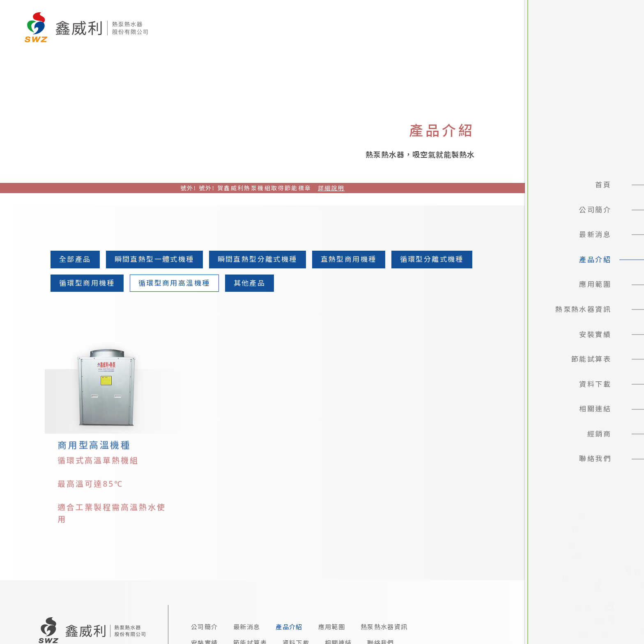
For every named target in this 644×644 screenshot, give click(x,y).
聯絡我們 (595, 458)
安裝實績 (595, 334)
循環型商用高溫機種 (172, 283)
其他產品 (247, 283)
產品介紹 (595, 260)
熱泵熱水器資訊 (583, 309)
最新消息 (595, 234)
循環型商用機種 (85, 283)
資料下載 (595, 384)
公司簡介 (595, 210)
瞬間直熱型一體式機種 (152, 259)
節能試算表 (591, 359)
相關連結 (595, 409)
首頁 (603, 185)
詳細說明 (331, 188)
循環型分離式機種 (429, 259)
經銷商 (599, 434)
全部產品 (73, 259)
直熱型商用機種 (346, 259)
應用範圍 (595, 284)
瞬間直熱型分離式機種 (255, 259)
